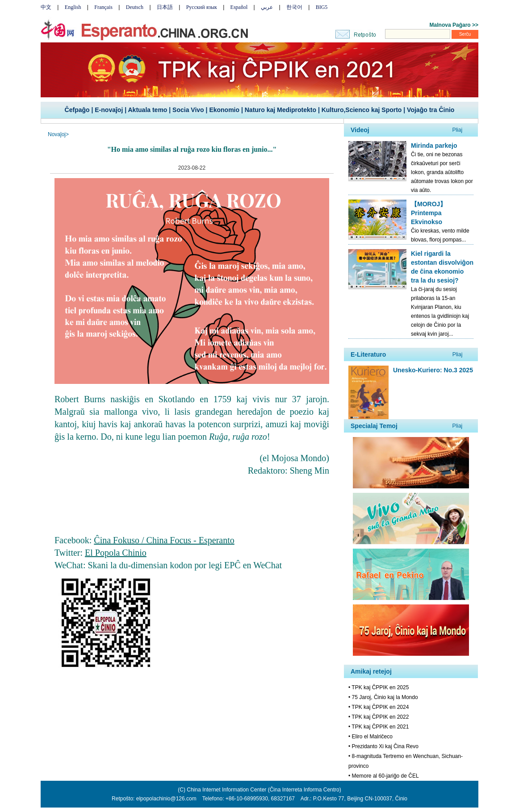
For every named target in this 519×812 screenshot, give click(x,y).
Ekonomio (224, 110)
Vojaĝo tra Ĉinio (431, 110)
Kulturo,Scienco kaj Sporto (362, 110)
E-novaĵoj (109, 110)
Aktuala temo (147, 110)
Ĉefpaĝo (77, 110)
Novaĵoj (57, 134)
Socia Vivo (188, 110)
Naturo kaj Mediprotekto (280, 110)
